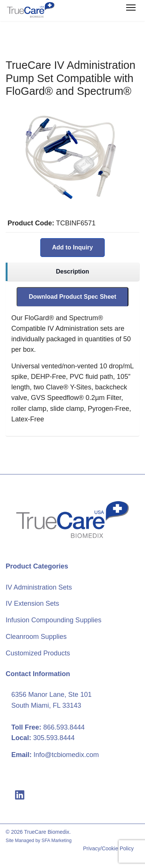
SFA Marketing (56, 841)
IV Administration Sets (39, 587)
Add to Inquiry (72, 247)
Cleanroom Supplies (36, 637)
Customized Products (38, 653)
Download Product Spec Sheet (72, 297)
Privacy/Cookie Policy (108, 848)
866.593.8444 (64, 727)
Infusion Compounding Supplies (53, 620)
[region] (72, 272)
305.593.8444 (54, 738)
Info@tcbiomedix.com (66, 755)
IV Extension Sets (32, 603)
